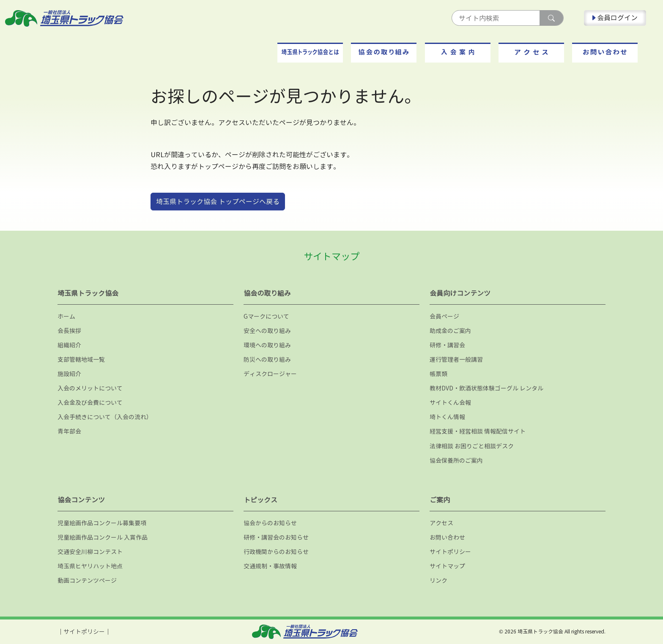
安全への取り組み (267, 331)
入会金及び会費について (90, 402)
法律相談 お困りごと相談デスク (472, 446)
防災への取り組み (267, 359)
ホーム (66, 316)
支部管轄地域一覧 (81, 359)
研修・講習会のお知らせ (276, 537)
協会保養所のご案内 (456, 460)
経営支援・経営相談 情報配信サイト (478, 431)
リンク (438, 580)
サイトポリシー (450, 552)
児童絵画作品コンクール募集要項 (102, 523)
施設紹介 (69, 374)
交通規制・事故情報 (270, 566)
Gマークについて (266, 316)
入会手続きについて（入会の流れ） (105, 417)
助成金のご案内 (450, 331)
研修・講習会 (447, 345)
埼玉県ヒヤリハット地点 (90, 566)
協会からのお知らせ (270, 523)
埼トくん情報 (447, 417)
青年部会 (69, 431)
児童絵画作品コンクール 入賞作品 (103, 537)
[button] (310, 53)
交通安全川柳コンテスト (90, 552)
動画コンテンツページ (87, 580)
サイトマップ (447, 566)
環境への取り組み (267, 345)
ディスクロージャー (270, 374)
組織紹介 (69, 345)
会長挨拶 (69, 331)
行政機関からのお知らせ (276, 552)
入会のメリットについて (90, 388)
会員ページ (444, 316)
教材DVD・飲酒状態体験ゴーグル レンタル (486, 388)
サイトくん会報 (450, 402)
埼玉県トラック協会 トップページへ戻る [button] (218, 202)
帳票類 (438, 374)
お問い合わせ (447, 537)
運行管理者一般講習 (456, 359)
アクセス (441, 523)
